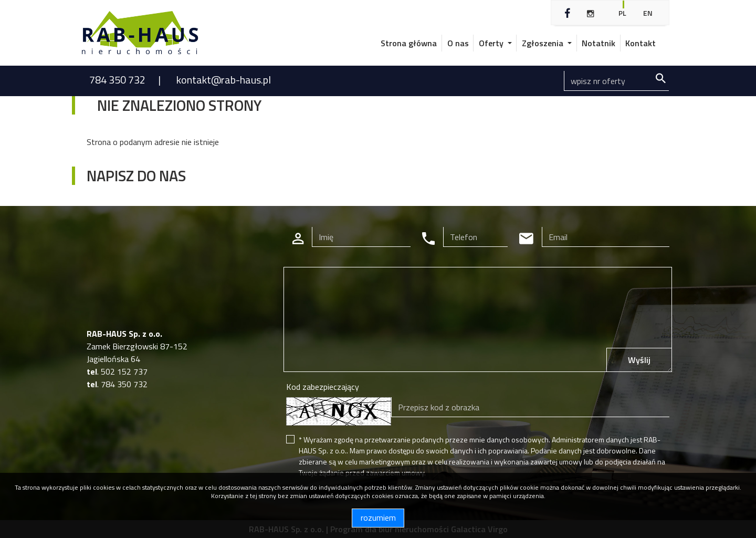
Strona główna (409, 43)
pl (622, 13)
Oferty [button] (492, 43)
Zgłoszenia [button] (544, 43)
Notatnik (598, 43)
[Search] (616, 81)
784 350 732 (118, 80)
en (648, 13)
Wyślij (639, 360)
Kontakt (640, 43)
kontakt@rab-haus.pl (224, 80)
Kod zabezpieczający (323, 387)
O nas (458, 43)
